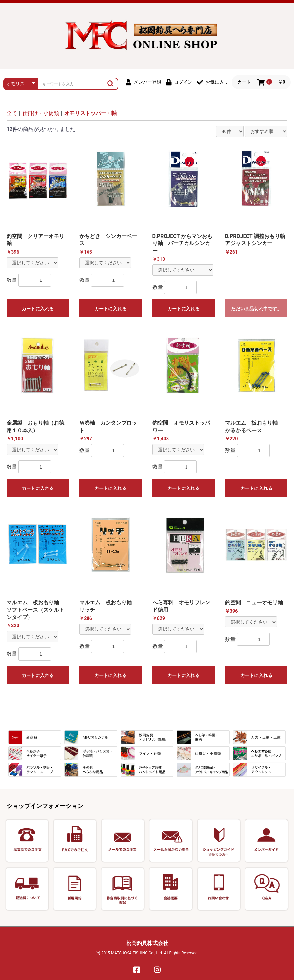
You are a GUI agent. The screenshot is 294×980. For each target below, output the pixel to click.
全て (12, 113)
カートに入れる (38, 309)
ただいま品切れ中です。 (256, 309)
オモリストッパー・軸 (90, 113)
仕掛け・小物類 (41, 113)
